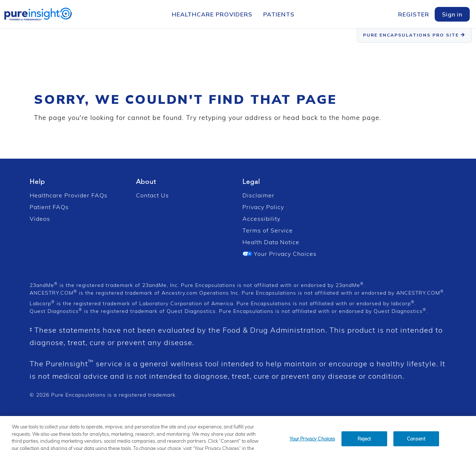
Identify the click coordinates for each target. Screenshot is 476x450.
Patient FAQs (49, 207)
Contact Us (152, 195)
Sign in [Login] (452, 14)
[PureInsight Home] (38, 13)
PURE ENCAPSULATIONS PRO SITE (414, 35)
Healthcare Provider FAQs (69, 195)
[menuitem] (212, 15)
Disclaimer (258, 195)
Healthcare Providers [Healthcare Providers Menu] (212, 14)
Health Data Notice (271, 242)
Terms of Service (268, 230)
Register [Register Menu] (414, 14)
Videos (40, 219)
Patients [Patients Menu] (279, 14)
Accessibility (261, 219)
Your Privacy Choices (279, 254)
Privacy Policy (263, 207)
